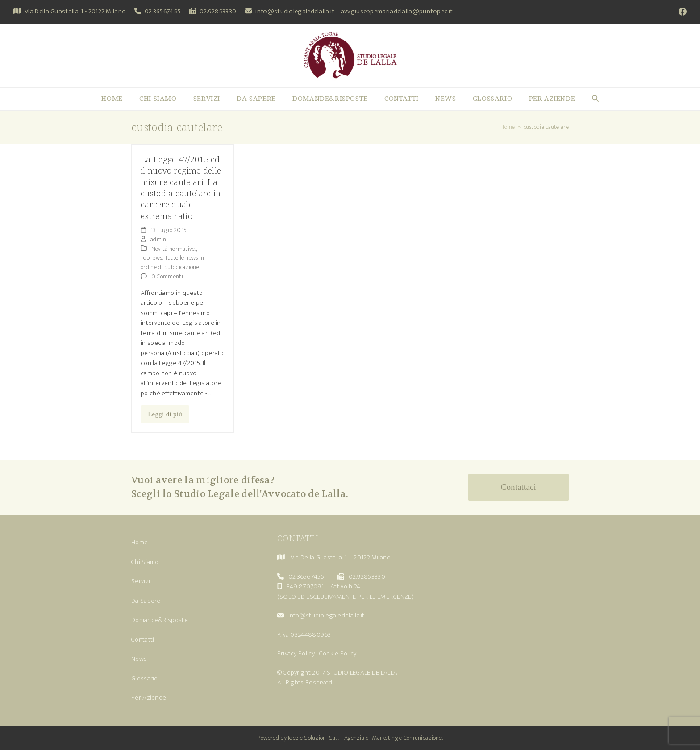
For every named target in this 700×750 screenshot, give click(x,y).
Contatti (143, 640)
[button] (595, 99)
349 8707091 (305, 586)
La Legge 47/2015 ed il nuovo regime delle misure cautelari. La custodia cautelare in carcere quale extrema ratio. (181, 187)
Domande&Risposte (160, 620)
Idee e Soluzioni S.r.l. (314, 738)
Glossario (145, 678)
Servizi (141, 581)
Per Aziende (149, 698)
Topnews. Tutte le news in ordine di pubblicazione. (173, 262)
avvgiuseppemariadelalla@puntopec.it (397, 11)
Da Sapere (146, 601)
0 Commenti (167, 276)
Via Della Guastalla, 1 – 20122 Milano (341, 557)
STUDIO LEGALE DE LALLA (362, 673)
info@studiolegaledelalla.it (295, 11)
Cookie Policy (338, 653)
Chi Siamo (145, 562)
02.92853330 (218, 11)
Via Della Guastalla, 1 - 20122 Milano (75, 11)
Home (140, 542)
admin (158, 239)
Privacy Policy (296, 653)
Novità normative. (174, 249)
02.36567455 (163, 11)
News (139, 659)
